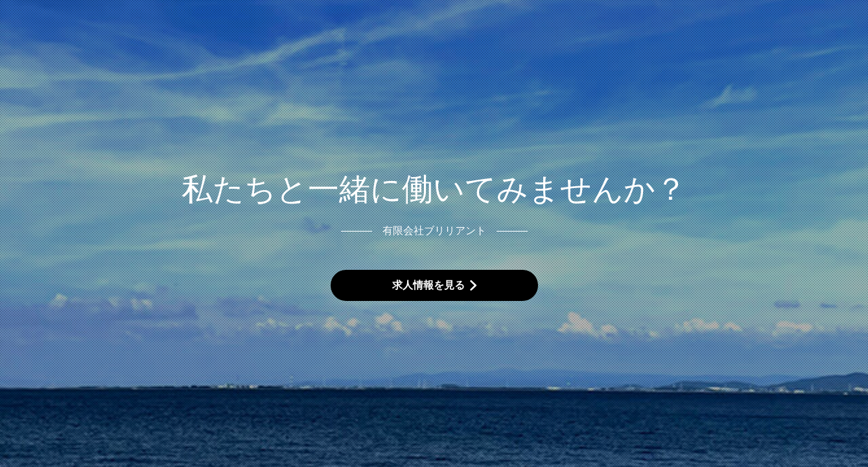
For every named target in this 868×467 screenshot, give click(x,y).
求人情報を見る (428, 285)
